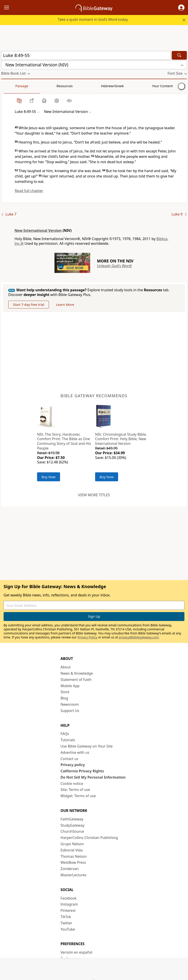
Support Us (70, 711)
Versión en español (76, 952)
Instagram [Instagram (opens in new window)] (69, 904)
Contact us (69, 759)
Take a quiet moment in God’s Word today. (93, 19)
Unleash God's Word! (114, 266)
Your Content (88, 86)
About (66, 667)
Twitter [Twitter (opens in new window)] (66, 923)
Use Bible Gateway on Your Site (87, 746)
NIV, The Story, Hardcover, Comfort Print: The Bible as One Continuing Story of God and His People (64, 441)
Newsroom (70, 704)
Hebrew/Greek (59, 86)
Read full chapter (29, 191)
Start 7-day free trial (29, 304)
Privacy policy (73, 765)
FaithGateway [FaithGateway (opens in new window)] (72, 819)
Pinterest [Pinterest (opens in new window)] (68, 910)
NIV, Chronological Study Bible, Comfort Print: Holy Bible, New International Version (121, 439)
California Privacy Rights (82, 771)
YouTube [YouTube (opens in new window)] (68, 929)
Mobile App (70, 686)
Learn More (65, 304)
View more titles (94, 495)
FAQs (65, 734)
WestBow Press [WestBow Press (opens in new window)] (73, 862)
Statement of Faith (76, 680)
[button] (181, 8)
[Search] (179, 55)
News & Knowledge (77, 673)
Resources (33, 86)
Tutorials (68, 740)
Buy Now (49, 477)
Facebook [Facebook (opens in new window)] (69, 898)
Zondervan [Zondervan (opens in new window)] (70, 869)
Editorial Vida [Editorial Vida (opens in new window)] (72, 850)
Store (65, 692)
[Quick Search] (86, 55)
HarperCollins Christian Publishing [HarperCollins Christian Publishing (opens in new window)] (89, 838)
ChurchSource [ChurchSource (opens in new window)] (72, 831)
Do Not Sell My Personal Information (93, 777)
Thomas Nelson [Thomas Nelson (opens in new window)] (74, 856)
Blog (64, 698)
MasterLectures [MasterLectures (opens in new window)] (73, 875)
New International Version (38, 230)
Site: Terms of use (75, 790)
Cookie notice (72, 784)
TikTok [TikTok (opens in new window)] (66, 917)
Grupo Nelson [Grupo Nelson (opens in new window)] (72, 844)
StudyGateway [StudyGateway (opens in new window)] (72, 825)
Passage (11, 86)
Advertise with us (75, 752)
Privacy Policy (87, 637)
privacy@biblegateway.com (139, 637)
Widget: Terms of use (78, 796)
